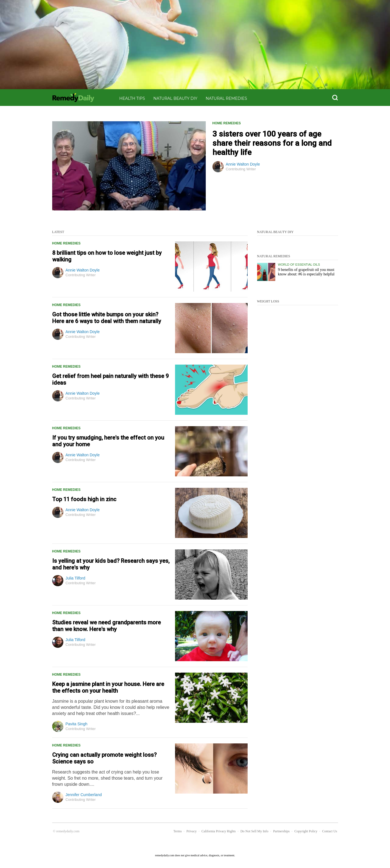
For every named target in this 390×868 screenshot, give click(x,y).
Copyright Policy (306, 831)
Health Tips (132, 98)
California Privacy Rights (219, 831)
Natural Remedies (226, 98)
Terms (178, 831)
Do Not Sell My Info (254, 831)
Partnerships (281, 831)
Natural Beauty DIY (175, 98)
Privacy (192, 831)
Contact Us (330, 831)
